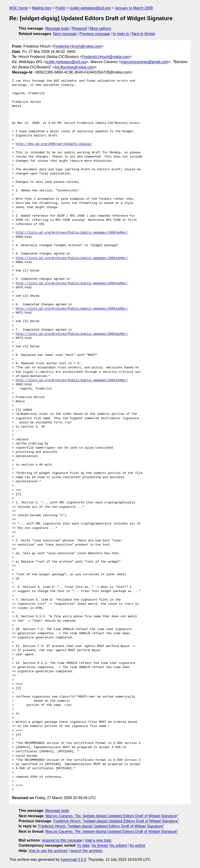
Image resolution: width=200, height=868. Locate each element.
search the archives (87, 851)
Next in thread (143, 34)
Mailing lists (42, 8)
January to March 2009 (134, 8)
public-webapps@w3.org (90, 8)
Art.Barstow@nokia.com (74, 67)
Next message (65, 34)
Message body (57, 28)
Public (61, 8)
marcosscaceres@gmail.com (145, 62)
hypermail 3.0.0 (73, 860)
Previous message (95, 34)
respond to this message (62, 840)
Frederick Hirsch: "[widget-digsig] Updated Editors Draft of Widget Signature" (116, 821)
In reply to (121, 34)
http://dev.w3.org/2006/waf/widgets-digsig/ (54, 144)
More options (101, 28)
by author (138, 845)
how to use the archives (48, 851)
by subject (119, 845)
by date (83, 845)
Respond (80, 28)
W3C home (19, 8)
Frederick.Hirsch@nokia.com (77, 46)
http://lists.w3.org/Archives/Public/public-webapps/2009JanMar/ (72, 233)
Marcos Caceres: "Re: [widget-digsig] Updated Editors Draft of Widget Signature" (112, 816)
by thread (100, 845)
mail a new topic (98, 840)
